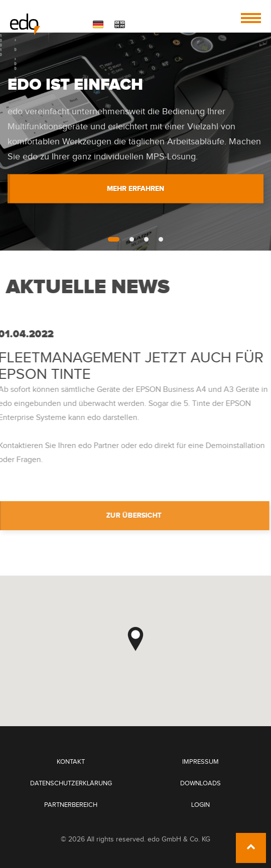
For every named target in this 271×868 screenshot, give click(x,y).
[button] (135, 639)
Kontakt (71, 762)
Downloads (200, 784)
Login (200, 805)
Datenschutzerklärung (71, 784)
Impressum (200, 762)
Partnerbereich (71, 805)
